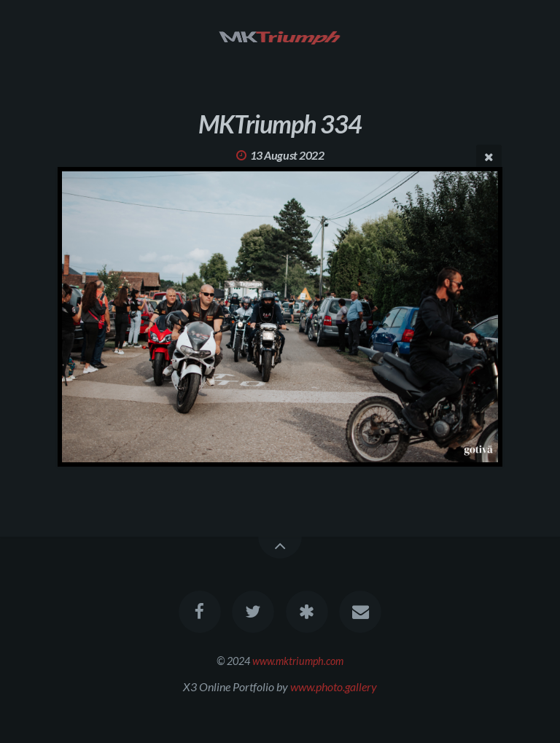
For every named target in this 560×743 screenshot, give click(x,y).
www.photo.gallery (334, 686)
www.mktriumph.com (298, 661)
